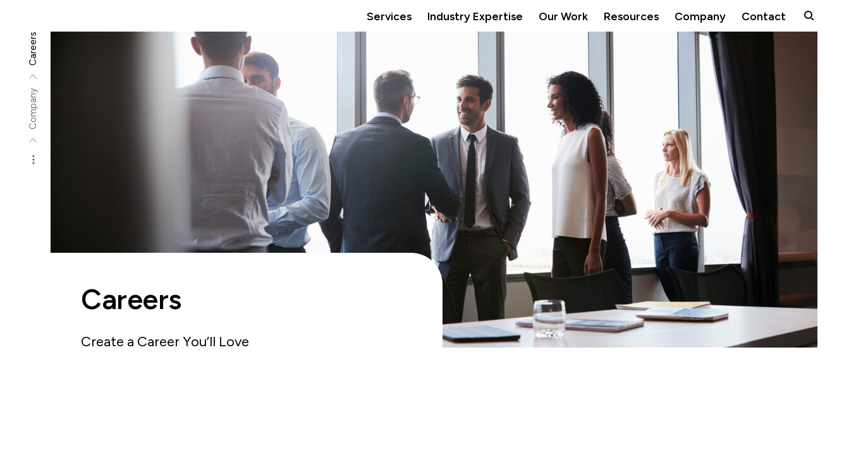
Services (389, 16)
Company (700, 16)
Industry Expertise (475, 16)
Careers (33, 49)
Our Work (563, 16)
